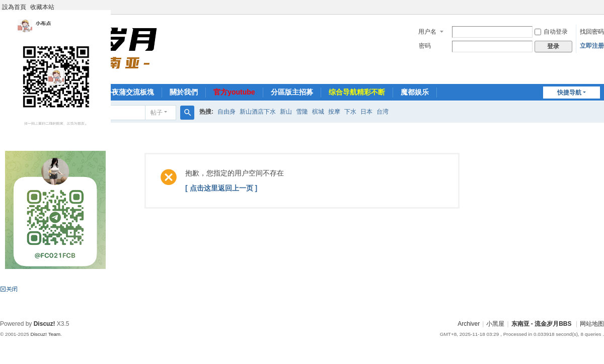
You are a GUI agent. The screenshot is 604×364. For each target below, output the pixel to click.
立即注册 (592, 46)
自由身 (226, 112)
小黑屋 (495, 324)
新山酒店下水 (258, 112)
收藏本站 (42, 7)
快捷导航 (569, 93)
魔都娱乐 (415, 92)
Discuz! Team (45, 334)
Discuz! (45, 324)
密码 (425, 46)
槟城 (318, 112)
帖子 (157, 113)
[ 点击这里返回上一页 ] (221, 188)
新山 (286, 112)
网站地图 (592, 324)
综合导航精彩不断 (357, 92)
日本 (366, 112)
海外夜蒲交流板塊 (126, 92)
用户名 (427, 32)
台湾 (383, 112)
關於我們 (184, 92)
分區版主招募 (292, 92)
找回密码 (592, 32)
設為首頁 (14, 7)
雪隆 (302, 112)
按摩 (334, 112)
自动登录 (551, 32)
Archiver (469, 324)
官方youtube (234, 92)
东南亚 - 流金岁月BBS (542, 324)
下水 (350, 112)
